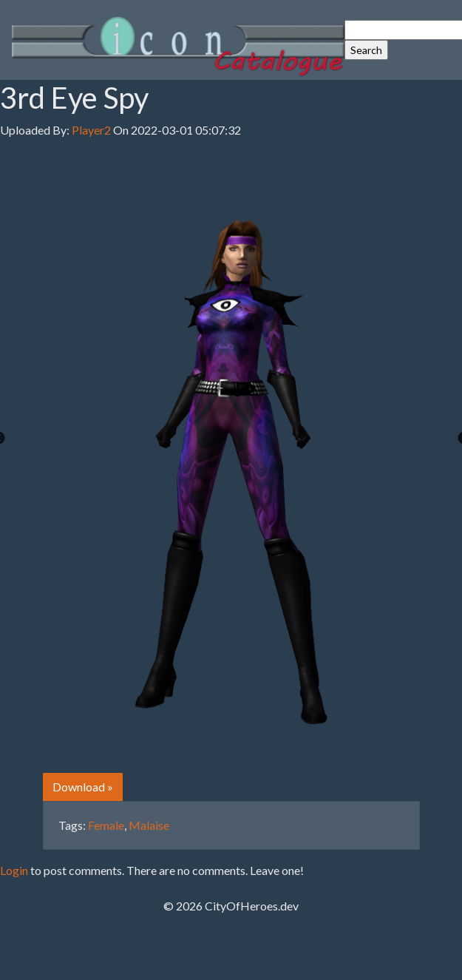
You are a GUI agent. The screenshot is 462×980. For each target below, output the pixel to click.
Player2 (91, 130)
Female (106, 825)
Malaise (149, 825)
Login (14, 870)
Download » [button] (83, 787)
